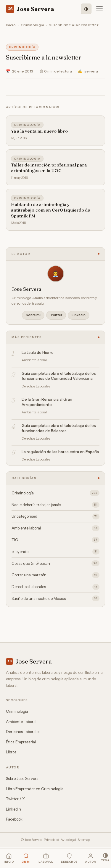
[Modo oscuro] (86, 9)
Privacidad (52, 840)
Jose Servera (30, 9)
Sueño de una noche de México (55, 598)
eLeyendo (55, 552)
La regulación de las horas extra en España (60, 452)
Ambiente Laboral (21, 722)
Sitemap (84, 840)
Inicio (11, 25)
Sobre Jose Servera (22, 778)
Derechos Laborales (55, 587)
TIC (55, 540)
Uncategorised (55, 516)
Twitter (56, 315)
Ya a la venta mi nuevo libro (39, 131)
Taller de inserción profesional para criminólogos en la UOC (49, 168)
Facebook (14, 819)
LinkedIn (79, 315)
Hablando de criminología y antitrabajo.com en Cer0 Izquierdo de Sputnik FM (50, 210)
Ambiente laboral (55, 528)
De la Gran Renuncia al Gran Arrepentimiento (47, 402)
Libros (11, 752)
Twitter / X (15, 799)
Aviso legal (68, 840)
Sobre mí (33, 315)
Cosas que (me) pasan (55, 563)
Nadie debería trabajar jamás (55, 505)
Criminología (32, 25)
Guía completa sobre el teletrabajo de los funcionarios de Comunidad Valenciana (59, 376)
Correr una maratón (55, 575)
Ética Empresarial (21, 742)
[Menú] (99, 9)
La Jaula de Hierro (38, 352)
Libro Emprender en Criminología (35, 789)
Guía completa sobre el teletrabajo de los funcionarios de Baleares (59, 428)
